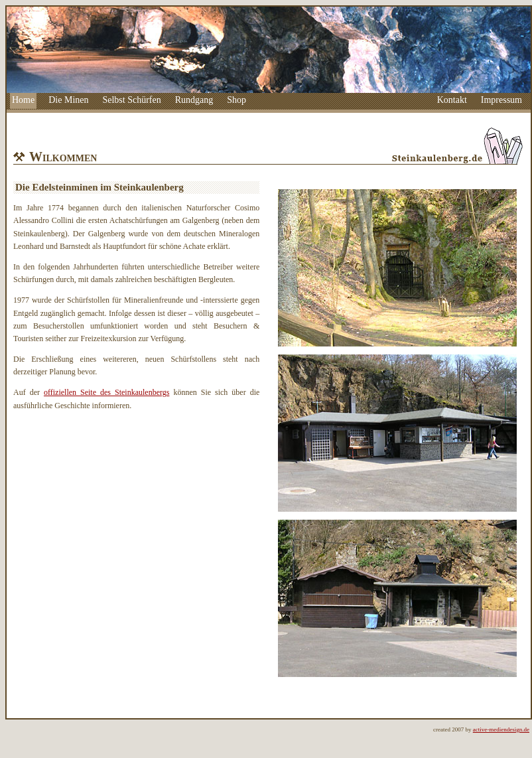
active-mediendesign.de (501, 729)
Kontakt (452, 100)
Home (23, 100)
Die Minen (68, 100)
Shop (236, 100)
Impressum (501, 100)
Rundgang (194, 100)
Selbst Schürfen (131, 100)
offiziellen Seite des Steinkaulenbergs (106, 392)
